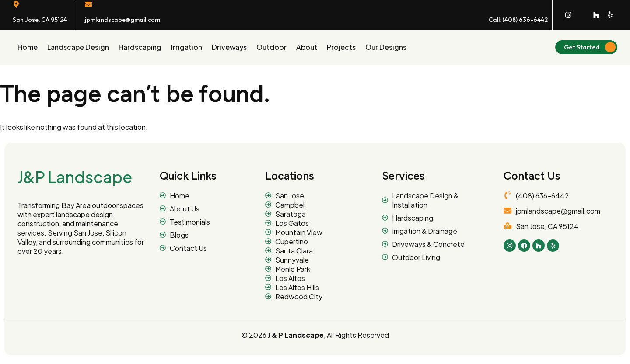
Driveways (229, 47)
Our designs (386, 47)
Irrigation (187, 47)
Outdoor (271, 47)
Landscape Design (78, 47)
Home (28, 47)
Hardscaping (140, 47)
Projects (341, 47)
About (307, 47)
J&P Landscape (75, 177)
